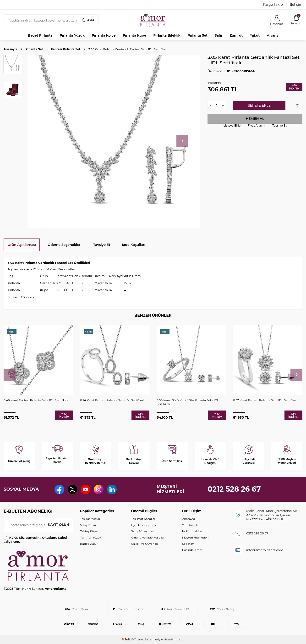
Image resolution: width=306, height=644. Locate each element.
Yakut (255, 35)
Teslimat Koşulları (144, 519)
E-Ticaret (138, 639)
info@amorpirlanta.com (265, 550)
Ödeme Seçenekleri (65, 245)
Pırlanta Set (197, 35)
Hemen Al (255, 119)
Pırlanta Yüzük (72, 35)
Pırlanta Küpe (134, 35)
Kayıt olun (58, 525)
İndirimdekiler (192, 531)
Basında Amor (192, 550)
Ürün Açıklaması (22, 245)
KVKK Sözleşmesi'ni (25, 538)
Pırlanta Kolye (104, 35)
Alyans (273, 35)
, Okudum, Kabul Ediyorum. (35, 540)
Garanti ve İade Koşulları (148, 537)
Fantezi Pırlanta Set (66, 49)
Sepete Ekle (259, 105)
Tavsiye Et (279, 125)
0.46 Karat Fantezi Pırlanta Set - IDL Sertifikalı (36, 400)
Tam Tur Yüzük (91, 537)
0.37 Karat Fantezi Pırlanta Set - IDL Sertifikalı (265, 400)
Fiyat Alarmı (256, 125)
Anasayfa (11, 49)
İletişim (296, 5)
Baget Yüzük (89, 544)
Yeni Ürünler (191, 525)
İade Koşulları (134, 245)
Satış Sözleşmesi (143, 531)
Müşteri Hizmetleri (195, 537)
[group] (114, 141)
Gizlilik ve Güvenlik (144, 544)
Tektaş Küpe (89, 531)
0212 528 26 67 (234, 489)
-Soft (126, 639)
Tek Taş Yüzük (90, 519)
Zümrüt (236, 35)
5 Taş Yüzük (88, 525)
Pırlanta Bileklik (167, 35)
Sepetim (188, 544)
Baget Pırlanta (40, 35)
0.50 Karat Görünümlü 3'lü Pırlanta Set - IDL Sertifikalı (188, 402)
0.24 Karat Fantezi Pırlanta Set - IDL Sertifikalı (112, 400)
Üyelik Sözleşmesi (144, 525)
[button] (182, 141)
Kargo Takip (273, 5)
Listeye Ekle (232, 125)
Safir (219, 35)
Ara (88, 20)
